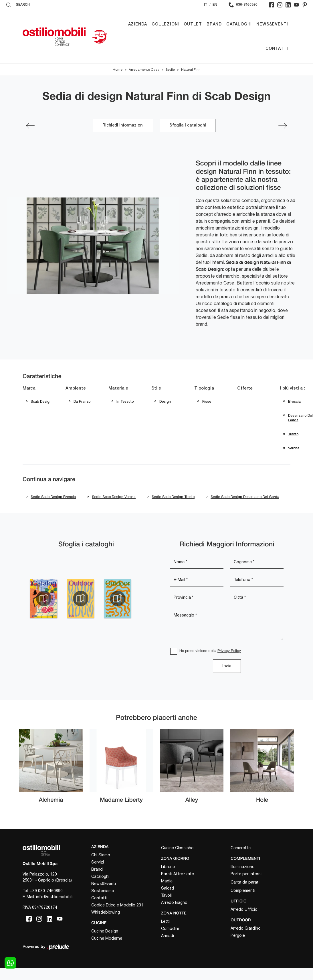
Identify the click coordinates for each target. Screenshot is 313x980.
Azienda (138, 24)
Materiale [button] (118, 388)
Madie (167, 881)
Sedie (170, 70)
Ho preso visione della (210, 651)
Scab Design (41, 401)
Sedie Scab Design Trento (173, 497)
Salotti (168, 888)
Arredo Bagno (174, 902)
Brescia (294, 401)
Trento (293, 434)
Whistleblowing (106, 912)
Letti (165, 921)
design (165, 401)
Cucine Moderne (107, 938)
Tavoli (166, 895)
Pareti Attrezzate (178, 874)
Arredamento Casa (144, 70)
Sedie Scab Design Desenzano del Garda (245, 497)
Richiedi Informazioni (123, 126)
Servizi (98, 862)
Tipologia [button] (204, 388)
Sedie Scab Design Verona (114, 497)
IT (206, 5)
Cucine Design (105, 931)
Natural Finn (191, 70)
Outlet (193, 24)
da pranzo (82, 401)
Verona (294, 448)
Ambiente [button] (76, 388)
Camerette (241, 848)
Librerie (168, 867)
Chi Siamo (101, 855)
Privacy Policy (229, 651)
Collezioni (165, 24)
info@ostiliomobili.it (55, 897)
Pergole (238, 935)
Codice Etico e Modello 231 (117, 905)
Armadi (168, 936)
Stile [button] (156, 388)
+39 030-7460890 (46, 891)
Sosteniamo (103, 891)
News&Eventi (272, 24)
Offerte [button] (245, 388)
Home (118, 70)
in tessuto (125, 401)
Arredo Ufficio (244, 909)
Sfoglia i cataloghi (188, 126)
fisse (207, 401)
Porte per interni (246, 874)
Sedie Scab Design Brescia (53, 497)
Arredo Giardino (246, 928)
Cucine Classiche (177, 848)
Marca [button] (29, 388)
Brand (214, 24)
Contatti (277, 49)
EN (215, 5)
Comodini (170, 928)
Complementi (243, 890)
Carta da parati (245, 882)
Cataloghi (239, 24)
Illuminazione (242, 867)
